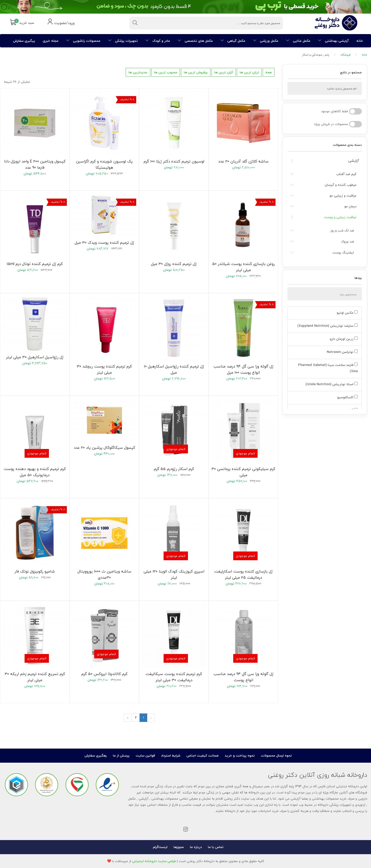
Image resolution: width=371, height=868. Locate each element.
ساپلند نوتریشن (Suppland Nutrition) (327, 326)
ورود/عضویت (61, 23)
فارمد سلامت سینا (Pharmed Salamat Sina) (328, 368)
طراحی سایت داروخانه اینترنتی (154, 861)
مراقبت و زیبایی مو (343, 196)
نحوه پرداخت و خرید (240, 755)
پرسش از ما (121, 755)
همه (269, 72)
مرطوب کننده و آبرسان (341, 185)
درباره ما (196, 847)
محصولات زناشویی (83, 41)
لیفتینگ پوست (343, 253)
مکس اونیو (347, 313)
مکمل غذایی (298, 41)
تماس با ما (216, 847)
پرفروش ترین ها (196, 72)
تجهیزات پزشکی (123, 41)
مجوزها (179, 847)
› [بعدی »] (128, 718)
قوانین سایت (145, 755)
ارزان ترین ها (249, 72)
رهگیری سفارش (96, 755)
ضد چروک (347, 242)
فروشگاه (346, 55)
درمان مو (350, 206)
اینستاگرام (160, 847)
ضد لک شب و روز (342, 231)
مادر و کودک (158, 41)
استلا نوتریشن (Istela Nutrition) (331, 384)
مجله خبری (51, 41)
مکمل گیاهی (233, 41)
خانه (360, 41)
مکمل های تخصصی (195, 41)
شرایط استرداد (171, 755)
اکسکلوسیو (347, 397)
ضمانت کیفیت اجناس (203, 755)
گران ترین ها (224, 72)
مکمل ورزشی (266, 41)
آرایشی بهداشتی (333, 41)
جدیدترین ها (138, 72)
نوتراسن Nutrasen (342, 352)
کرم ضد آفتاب (346, 174)
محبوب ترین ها (166, 72)
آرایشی (354, 161)
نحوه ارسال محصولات (276, 755)
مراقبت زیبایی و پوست (340, 217)
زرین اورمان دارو (343, 339)
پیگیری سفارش (24, 41)
